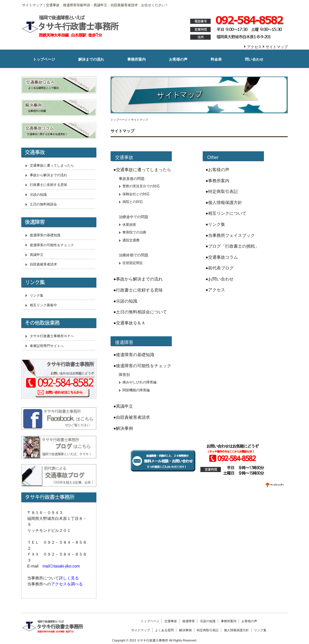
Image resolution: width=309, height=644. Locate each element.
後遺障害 (189, 621)
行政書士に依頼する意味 (48, 185)
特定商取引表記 (208, 630)
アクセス (254, 47)
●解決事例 (123, 428)
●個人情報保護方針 (224, 202)
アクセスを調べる (67, 584)
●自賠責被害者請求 (132, 417)
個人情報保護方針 (236, 630)
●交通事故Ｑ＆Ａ (129, 323)
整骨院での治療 (134, 232)
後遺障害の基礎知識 (45, 235)
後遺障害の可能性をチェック (52, 245)
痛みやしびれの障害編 (139, 382)
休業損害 (129, 225)
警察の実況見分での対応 (141, 186)
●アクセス (215, 290)
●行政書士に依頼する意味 (138, 290)
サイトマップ (277, 47)
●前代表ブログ (220, 268)
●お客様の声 (217, 170)
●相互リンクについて (226, 213)
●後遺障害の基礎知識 (134, 355)
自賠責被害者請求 (43, 264)
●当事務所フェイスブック (230, 235)
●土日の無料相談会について (140, 312)
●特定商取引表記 (222, 191)
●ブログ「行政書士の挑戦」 (232, 246)
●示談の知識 (125, 301)
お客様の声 (249, 621)
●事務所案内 (217, 181)
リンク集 (37, 296)
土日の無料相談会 (43, 204)
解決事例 (185, 630)
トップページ (119, 120)
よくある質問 (164, 630)
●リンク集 (215, 224)
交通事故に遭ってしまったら (52, 165)
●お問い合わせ (220, 279)
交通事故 (171, 621)
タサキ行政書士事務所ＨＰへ (52, 336)
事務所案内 (229, 621)
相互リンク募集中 (43, 305)
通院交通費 (131, 240)
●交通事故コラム (222, 257)
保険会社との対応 (136, 194)
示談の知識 (38, 195)
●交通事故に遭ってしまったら (142, 170)
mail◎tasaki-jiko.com (61, 566)
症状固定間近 (133, 263)
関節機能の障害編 (136, 390)
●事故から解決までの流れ (138, 279)
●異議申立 (123, 406)
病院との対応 (133, 202)
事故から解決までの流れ (48, 175)
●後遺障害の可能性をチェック (142, 366)
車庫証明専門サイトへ (47, 346)
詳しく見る (69, 578)
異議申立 (37, 255)
